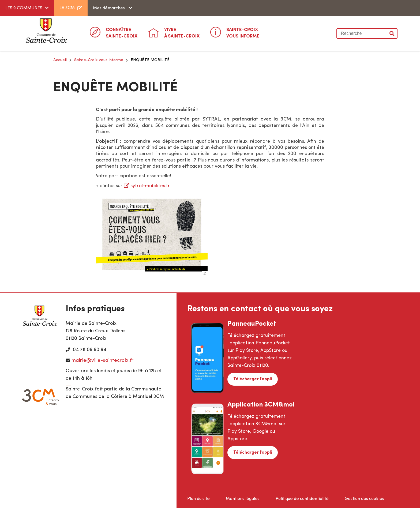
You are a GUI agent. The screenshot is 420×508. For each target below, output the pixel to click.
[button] (152, 234)
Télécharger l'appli (253, 379)
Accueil (60, 60)
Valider (392, 33)
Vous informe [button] (243, 33)
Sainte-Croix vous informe (99, 60)
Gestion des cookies (364, 499)
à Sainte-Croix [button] (182, 33)
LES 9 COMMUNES (24, 8)
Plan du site (198, 499)
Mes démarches (109, 8)
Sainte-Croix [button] (122, 33)
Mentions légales (243, 499)
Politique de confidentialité (302, 499)
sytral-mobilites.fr (150, 186)
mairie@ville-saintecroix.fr (102, 361)
